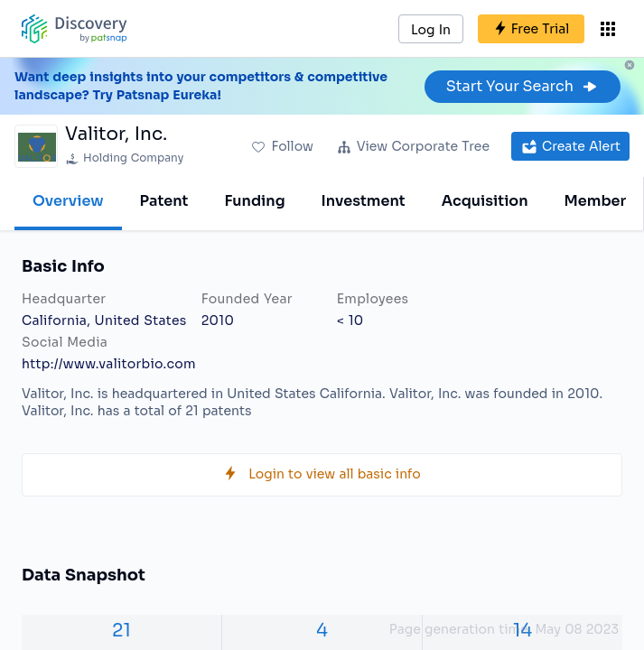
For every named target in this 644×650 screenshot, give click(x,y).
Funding (254, 201)
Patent (164, 201)
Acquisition (485, 201)
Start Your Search (523, 86)
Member (596, 201)
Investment (364, 201)
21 (121, 631)
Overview (68, 201)
